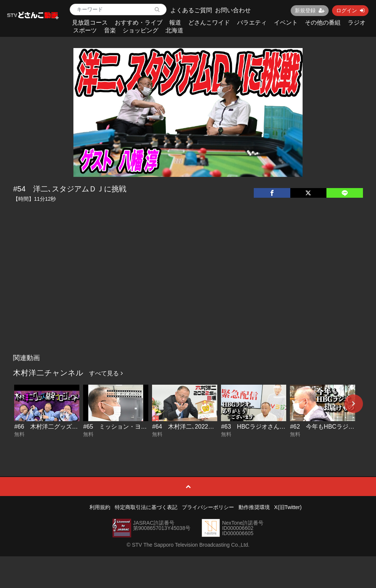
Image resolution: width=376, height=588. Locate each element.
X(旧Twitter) (288, 507)
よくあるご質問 (191, 10)
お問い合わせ (233, 10)
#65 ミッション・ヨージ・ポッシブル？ (139, 427)
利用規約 (100, 507)
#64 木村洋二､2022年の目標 (192, 427)
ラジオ (357, 23)
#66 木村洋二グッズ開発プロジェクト (67, 427)
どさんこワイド (209, 23)
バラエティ (252, 23)
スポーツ (85, 30)
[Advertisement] (188, 295)
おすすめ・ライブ (139, 23)
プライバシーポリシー (208, 507)
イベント (286, 23)
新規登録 (310, 10)
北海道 (174, 30)
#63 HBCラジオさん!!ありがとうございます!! (283, 427)
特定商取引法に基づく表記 (146, 507)
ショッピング (140, 30)
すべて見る (106, 373)
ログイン (350, 10)
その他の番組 (323, 23)
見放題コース (90, 23)
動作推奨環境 (254, 507)
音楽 (110, 30)
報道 (175, 23)
